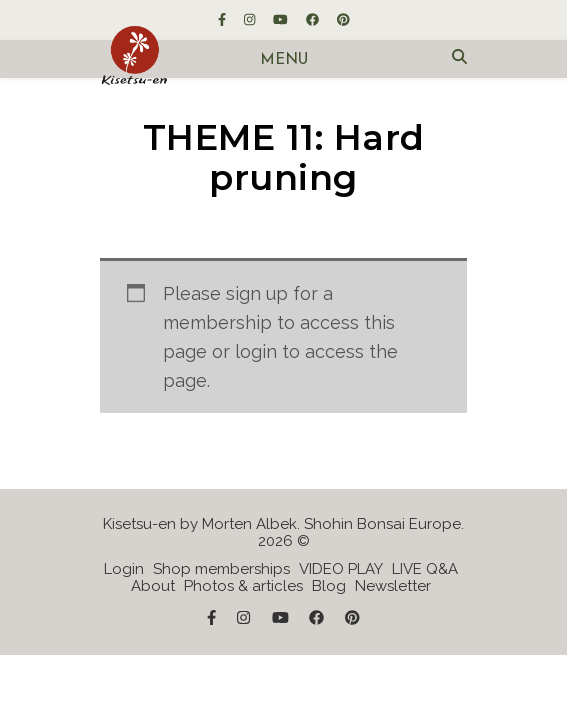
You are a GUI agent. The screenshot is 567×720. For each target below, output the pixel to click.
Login (124, 569)
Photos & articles (243, 586)
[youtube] (282, 19)
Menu (284, 60)
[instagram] (251, 19)
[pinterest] (343, 19)
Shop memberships (221, 569)
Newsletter (393, 586)
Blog (329, 586)
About (153, 586)
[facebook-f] (223, 19)
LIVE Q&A (425, 569)
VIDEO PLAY (341, 569)
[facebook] (314, 19)
